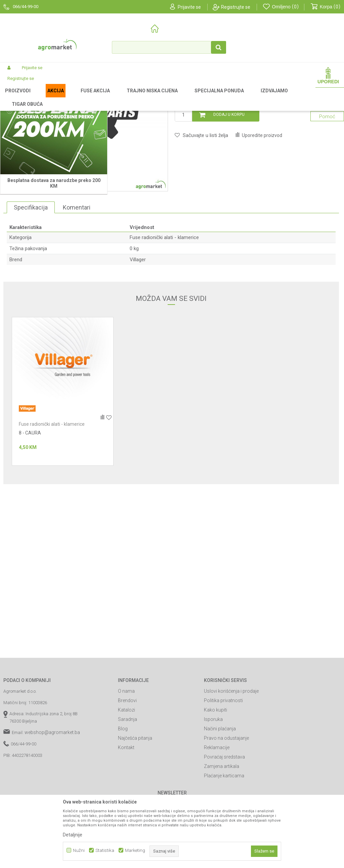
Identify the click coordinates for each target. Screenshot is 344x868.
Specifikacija (31, 297)
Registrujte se (236, 7)
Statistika (105, 850)
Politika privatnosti (223, 790)
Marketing (135, 850)
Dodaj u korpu (229, 204)
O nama (126, 780)
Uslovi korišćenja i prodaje (231, 780)
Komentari (77, 297)
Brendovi (127, 790)
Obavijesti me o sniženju (309, 172)
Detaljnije (73, 835)
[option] (89, 202)
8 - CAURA (30, 522)
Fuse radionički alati (146, 97)
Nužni (79, 850)
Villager (138, 349)
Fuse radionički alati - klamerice (199, 97)
